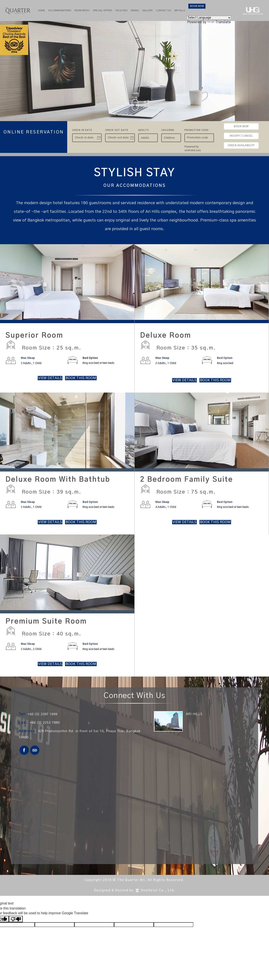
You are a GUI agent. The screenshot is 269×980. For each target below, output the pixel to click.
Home (42, 10)
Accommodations (60, 10)
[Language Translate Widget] (209, 18)
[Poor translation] (16, 919)
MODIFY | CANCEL (241, 136)
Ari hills (180, 10)
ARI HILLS (194, 714)
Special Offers (102, 10)
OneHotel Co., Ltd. (158, 890)
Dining (135, 10)
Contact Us (164, 10)
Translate (219, 22)
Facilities (121, 10)
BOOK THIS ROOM (81, 378)
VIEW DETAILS (50, 378)
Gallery (148, 10)
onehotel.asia (193, 150)
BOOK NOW (197, 6)
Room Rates (82, 10)
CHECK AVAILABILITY (241, 145)
